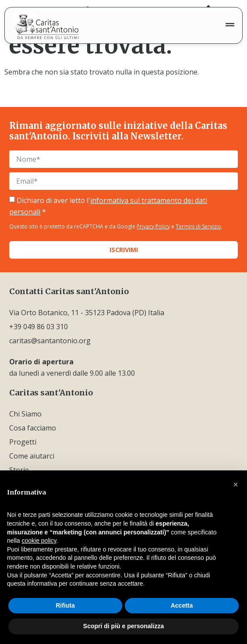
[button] (236, 484)
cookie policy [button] (39, 541)
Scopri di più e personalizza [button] (123, 626)
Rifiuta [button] (65, 605)
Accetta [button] (182, 605)
